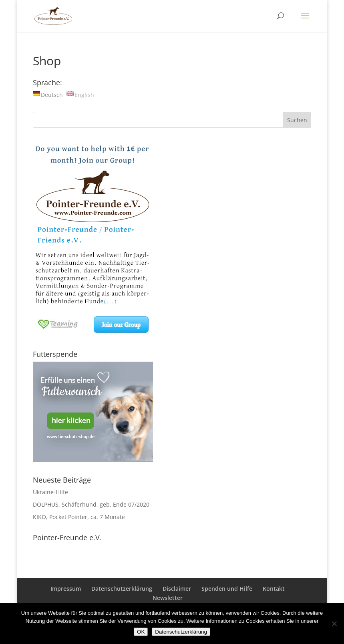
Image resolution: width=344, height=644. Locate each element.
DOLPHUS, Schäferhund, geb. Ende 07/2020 (91, 504)
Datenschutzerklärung (122, 589)
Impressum (66, 589)
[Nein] (334, 624)
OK (141, 632)
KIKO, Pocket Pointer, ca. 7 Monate (79, 517)
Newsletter (168, 598)
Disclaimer (177, 589)
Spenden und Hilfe (227, 589)
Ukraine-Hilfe (50, 492)
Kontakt (274, 589)
